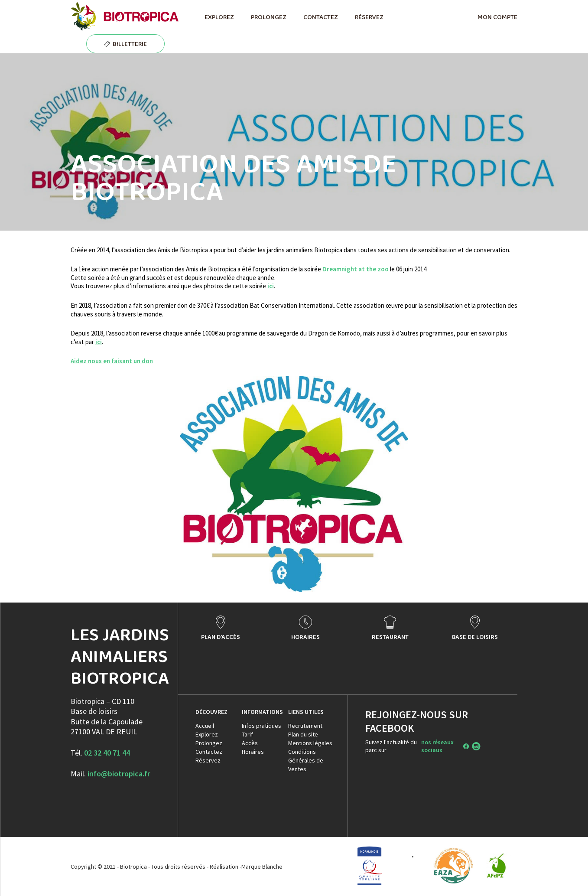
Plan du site (303, 734)
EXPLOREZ (219, 17)
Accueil (205, 726)
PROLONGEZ (268, 17)
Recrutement (305, 726)
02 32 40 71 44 (107, 753)
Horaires (253, 752)
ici (271, 286)
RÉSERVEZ (369, 17)
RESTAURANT (390, 637)
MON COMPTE (497, 17)
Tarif (247, 734)
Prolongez (209, 743)
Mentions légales (310, 743)
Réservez (208, 760)
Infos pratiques (262, 726)
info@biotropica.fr (119, 774)
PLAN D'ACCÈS (221, 637)
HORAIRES (305, 637)
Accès (250, 743)
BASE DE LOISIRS (475, 637)
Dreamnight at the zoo (356, 269)
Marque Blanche (262, 867)
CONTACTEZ (320, 17)
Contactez (209, 752)
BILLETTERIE (130, 44)
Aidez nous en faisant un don (112, 361)
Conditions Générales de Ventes (306, 760)
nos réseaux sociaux (437, 746)
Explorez (207, 734)
